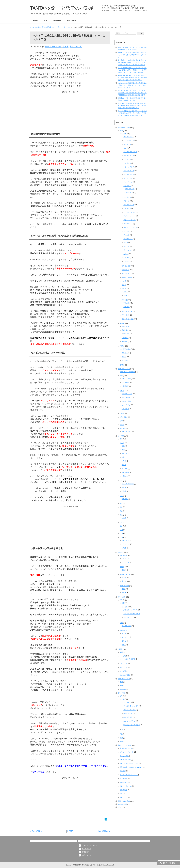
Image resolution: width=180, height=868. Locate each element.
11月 (121, 534)
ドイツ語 (123, 656)
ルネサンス (125, 409)
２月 (121, 481)
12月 (121, 537)
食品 (123, 645)
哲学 (121, 131)
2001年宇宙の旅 (125, 760)
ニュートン (125, 562)
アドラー (125, 360)
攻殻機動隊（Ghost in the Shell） (131, 767)
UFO (125, 295)
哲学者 (124, 134)
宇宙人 (126, 292)
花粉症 (124, 641)
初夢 (123, 457)
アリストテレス (129, 205)
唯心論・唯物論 (127, 277)
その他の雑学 (122, 804)
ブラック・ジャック (126, 752)
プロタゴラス (130, 189)
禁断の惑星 (123, 790)
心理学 (122, 346)
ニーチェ (126, 261)
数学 (123, 589)
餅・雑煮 (125, 469)
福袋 (123, 446)
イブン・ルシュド (129, 220)
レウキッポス (128, 178)
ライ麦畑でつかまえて (131, 706)
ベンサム (126, 333)
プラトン (126, 201)
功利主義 (125, 330)
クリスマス (125, 544)
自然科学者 (123, 556)
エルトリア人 (126, 405)
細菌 (123, 603)
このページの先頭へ (169, 863)
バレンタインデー (128, 484)
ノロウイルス (128, 618)
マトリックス (124, 756)
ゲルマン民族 (126, 401)
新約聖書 (125, 342)
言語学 (122, 425)
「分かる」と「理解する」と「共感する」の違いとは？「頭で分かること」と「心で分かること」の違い (132, 85)
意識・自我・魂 (127, 311)
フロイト (125, 353)
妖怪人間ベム (124, 782)
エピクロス (127, 209)
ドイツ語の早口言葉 (128, 659)
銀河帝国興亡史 (129, 717)
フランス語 (123, 664)
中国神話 (125, 386)
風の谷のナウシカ (126, 748)
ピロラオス (127, 163)
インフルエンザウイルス (132, 614)
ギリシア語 (123, 667)
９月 (121, 526)
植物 (123, 570)
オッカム (126, 231)
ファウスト (127, 702)
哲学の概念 (125, 270)
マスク (124, 633)
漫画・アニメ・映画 (125, 745)
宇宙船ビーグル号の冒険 (132, 725)
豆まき (124, 487)
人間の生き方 (126, 326)
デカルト (126, 235)
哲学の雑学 (125, 315)
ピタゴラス (127, 159)
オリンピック (126, 432)
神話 (121, 376)
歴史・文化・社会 (53, 47)
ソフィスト (127, 186)
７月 (121, 515)
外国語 (120, 649)
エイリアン (123, 797)
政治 (121, 682)
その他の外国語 (125, 675)
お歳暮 (124, 548)
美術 (121, 734)
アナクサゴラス (129, 175)
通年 (121, 439)
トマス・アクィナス (130, 227)
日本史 (122, 413)
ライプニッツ (128, 250)
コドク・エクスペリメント (129, 775)
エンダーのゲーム (129, 721)
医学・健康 (122, 597)
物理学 (124, 577)
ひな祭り (125, 499)
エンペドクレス (129, 171)
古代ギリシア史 (127, 394)
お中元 (124, 518)
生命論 (124, 281)
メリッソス (127, 144)
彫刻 (121, 741)
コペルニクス (126, 559)
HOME (36, 21)
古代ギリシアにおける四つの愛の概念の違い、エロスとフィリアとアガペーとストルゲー (132, 55)
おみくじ (125, 453)
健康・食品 (123, 630)
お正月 (122, 443)
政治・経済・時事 (124, 679)
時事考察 (123, 689)
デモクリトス (128, 182)
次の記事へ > (104, 831)
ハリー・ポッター (129, 710)
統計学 (124, 593)
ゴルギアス (129, 193)
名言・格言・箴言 (128, 319)
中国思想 (126, 303)
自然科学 (121, 553)
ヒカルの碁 (123, 779)
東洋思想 (125, 300)
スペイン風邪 (126, 626)
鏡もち (124, 465)
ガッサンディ (128, 239)
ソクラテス (127, 197)
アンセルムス (128, 224)
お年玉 (124, 461)
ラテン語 (123, 671)
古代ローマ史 (76, 47)
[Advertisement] (70, 111)
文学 (121, 696)
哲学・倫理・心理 (124, 128)
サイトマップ (86, 849)
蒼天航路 (123, 771)
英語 (121, 652)
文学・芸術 (122, 693)
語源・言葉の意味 (124, 801)
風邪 (121, 623)
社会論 (124, 285)
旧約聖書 (125, 338)
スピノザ (126, 246)
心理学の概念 (126, 349)
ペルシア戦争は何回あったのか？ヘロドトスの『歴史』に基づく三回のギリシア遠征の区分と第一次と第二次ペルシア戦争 (132, 70)
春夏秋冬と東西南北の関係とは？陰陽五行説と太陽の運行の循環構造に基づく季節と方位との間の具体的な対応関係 (132, 106)
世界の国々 (123, 417)
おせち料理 (125, 472)
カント (126, 254)
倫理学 (122, 323)
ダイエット (125, 637)
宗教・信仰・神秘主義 (127, 372)
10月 (121, 530)
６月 (121, 511)
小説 (123, 699)
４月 (121, 503)
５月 (121, 507)
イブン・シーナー (129, 216)
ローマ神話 (125, 382)
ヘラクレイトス (129, 167)
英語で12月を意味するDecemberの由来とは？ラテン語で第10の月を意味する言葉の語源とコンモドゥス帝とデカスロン (132, 78)
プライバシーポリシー (89, 845)
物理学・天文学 (125, 574)
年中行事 (121, 436)
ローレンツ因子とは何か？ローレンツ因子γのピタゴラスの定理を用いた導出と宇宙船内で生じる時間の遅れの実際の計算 (133, 113)
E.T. (121, 794)
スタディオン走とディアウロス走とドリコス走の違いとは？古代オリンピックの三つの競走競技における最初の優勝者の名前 (132, 93)
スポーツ (123, 429)
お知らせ (121, 807)
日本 (121, 421)
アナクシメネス (129, 156)
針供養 (124, 491)
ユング (124, 357)
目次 (46, 21)
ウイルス (125, 607)
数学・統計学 (124, 586)
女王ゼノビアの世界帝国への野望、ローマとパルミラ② (82, 766)
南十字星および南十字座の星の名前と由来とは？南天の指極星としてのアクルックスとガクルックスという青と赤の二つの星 (132, 62)
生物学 (122, 567)
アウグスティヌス (129, 212)
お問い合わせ (72, 21)
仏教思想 (126, 307)
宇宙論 (124, 289)
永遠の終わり (128, 714)
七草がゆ (125, 476)
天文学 (124, 581)
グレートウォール (126, 786)
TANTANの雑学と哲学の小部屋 (62, 8)
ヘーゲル (126, 258)
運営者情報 (57, 21)
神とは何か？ (126, 274)
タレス (126, 148)
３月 (121, 496)
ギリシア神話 (126, 379)
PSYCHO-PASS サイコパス (129, 763)
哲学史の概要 (126, 266)
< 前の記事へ (36, 831)
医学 (121, 600)
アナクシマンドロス (130, 152)
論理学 (122, 365)
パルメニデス (128, 137)
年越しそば (125, 540)
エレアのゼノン (129, 140)
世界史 (66, 47)
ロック (126, 243)
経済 (121, 686)
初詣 (123, 450)
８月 (121, 522)
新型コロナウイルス (130, 610)
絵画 (121, 738)
